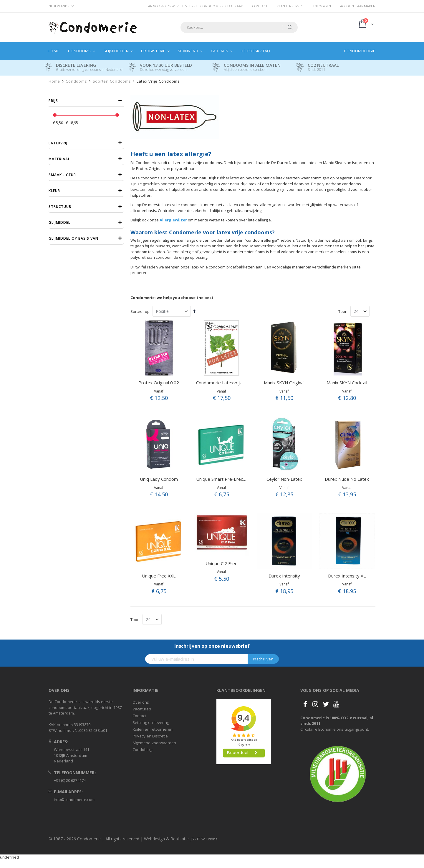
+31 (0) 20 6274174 (70, 780)
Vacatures (142, 709)
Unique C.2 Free (222, 563)
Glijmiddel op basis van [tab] (73, 238)
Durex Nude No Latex (347, 479)
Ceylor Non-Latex (284, 479)
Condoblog (142, 750)
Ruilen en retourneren (153, 729)
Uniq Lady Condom (159, 479)
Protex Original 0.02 (159, 383)
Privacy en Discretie (150, 736)
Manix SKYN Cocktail (347, 383)
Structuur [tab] (60, 207)
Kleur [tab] (54, 191)
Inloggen (322, 6)
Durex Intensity (284, 576)
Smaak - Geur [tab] (62, 175)
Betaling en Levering (151, 722)
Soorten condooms (112, 81)
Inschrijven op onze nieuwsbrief (212, 646)
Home (54, 81)
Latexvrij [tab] (58, 143)
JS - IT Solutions (204, 839)
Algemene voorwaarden (154, 743)
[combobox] (239, 27)
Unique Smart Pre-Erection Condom (232, 479)
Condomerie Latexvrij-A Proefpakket (233, 383)
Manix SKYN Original (284, 383)
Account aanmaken (358, 6)
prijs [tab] (53, 101)
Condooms (76, 81)
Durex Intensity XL (347, 576)
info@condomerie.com (74, 799)
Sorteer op (140, 311)
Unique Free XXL (159, 576)
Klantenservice (291, 6)
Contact (260, 6)
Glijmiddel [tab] (59, 222)
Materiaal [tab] (59, 159)
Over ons (141, 702)
